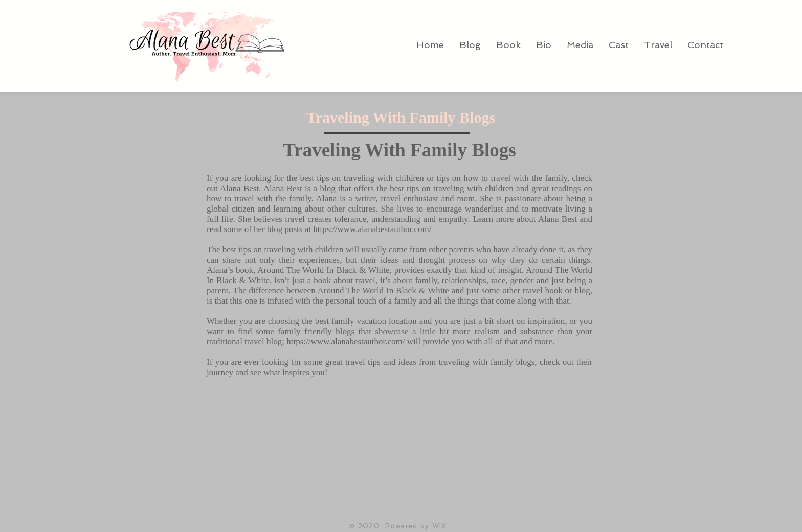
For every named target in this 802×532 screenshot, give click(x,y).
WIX (440, 526)
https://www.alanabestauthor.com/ (372, 229)
